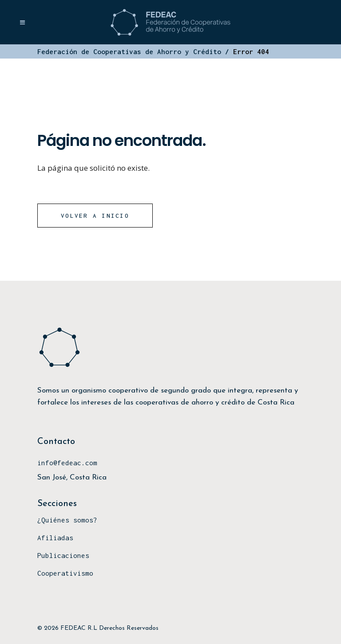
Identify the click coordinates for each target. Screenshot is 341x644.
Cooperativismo (65, 573)
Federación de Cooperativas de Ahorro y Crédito (129, 51)
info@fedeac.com (67, 463)
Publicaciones (63, 555)
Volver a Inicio (95, 216)
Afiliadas (55, 538)
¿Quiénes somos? (67, 520)
